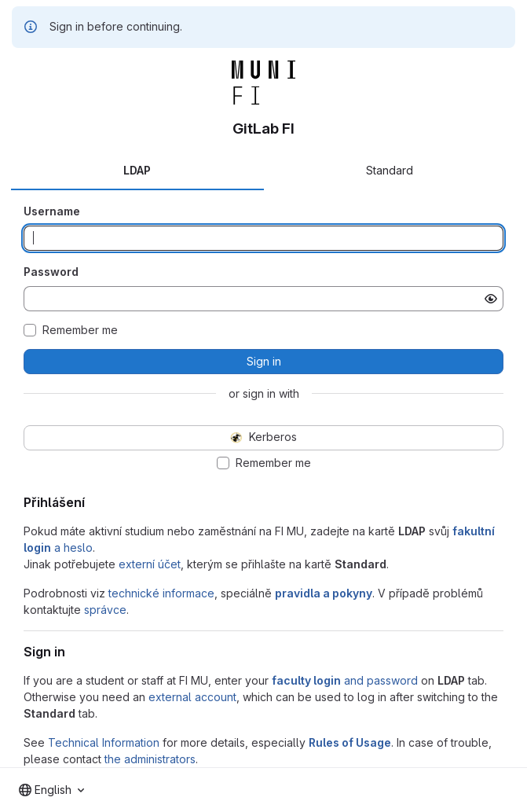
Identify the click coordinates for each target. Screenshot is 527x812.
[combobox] (51, 790)
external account (192, 697)
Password (51, 272)
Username (52, 211)
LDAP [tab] (137, 170)
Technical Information (104, 742)
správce (105, 610)
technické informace (161, 593)
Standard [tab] (390, 170)
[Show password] (491, 299)
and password (345, 680)
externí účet (150, 564)
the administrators (150, 759)
